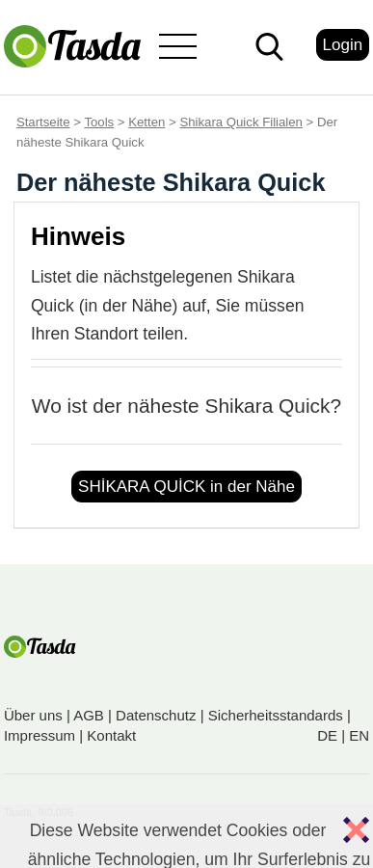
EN (359, 735)
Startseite (43, 122)
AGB (89, 715)
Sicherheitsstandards (276, 715)
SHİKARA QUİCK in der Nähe (186, 487)
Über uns (33, 715)
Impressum (40, 735)
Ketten (147, 122)
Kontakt (111, 735)
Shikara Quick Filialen (241, 122)
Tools (99, 122)
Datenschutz (156, 715)
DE (327, 735)
